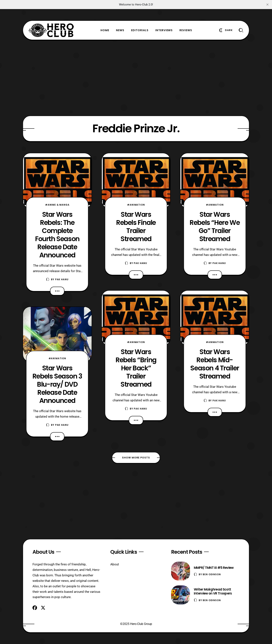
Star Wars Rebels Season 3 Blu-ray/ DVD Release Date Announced (57, 384)
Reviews (186, 30)
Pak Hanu (62, 279)
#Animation (57, 358)
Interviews (164, 30)
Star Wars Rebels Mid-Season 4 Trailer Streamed (215, 364)
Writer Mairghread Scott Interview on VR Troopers (213, 591)
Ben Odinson (212, 574)
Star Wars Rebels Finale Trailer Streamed (136, 227)
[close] (267, 5)
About (115, 564)
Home (105, 30)
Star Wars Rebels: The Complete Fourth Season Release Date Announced (57, 235)
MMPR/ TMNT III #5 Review (214, 568)
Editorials (140, 30)
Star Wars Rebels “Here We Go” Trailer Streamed (215, 227)
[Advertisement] (136, 78)
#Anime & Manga (57, 205)
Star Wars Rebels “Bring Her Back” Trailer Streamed (136, 368)
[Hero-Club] (51, 30)
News (120, 30)
